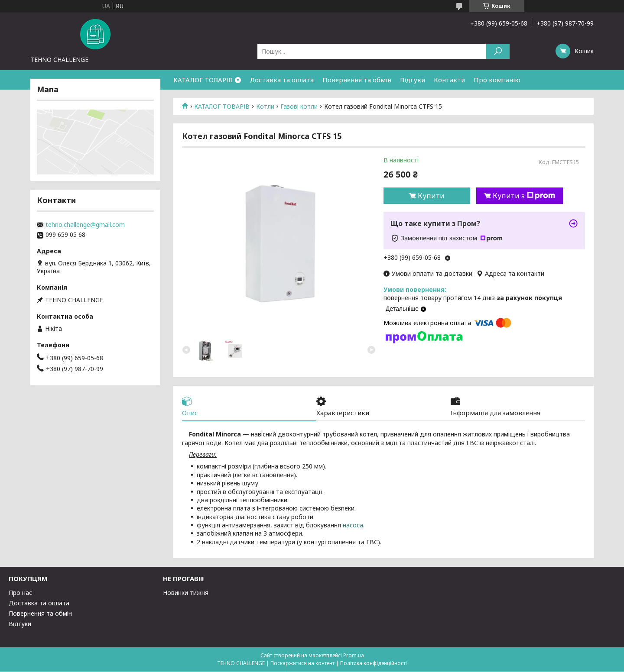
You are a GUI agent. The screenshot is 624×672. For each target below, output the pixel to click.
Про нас (20, 593)
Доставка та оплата (282, 80)
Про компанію (497, 80)
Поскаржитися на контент (302, 664)
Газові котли (299, 107)
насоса (353, 525)
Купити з (524, 196)
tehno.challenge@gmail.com (85, 225)
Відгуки (413, 80)
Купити (431, 196)
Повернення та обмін (357, 80)
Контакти (449, 80)
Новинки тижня (186, 593)
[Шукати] (498, 51)
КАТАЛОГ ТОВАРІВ (203, 80)
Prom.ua (354, 656)
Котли (265, 107)
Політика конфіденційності (374, 664)
